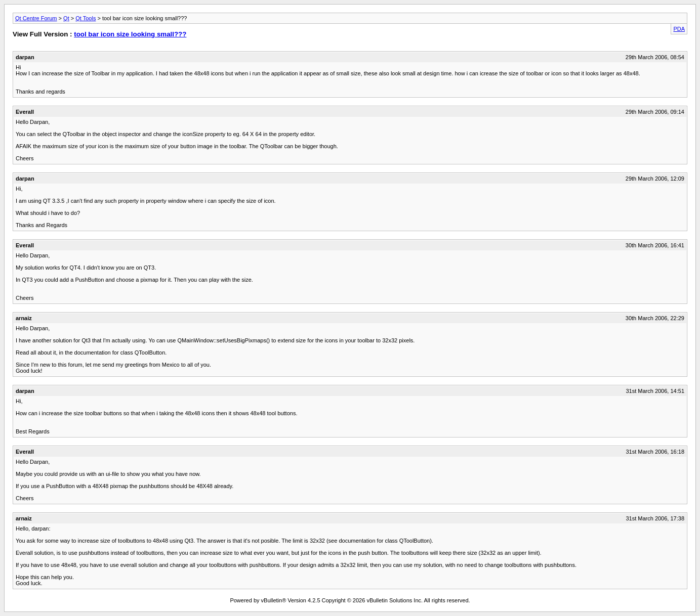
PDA (679, 29)
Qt (66, 18)
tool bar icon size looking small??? (130, 34)
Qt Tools (86, 18)
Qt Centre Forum (36, 18)
